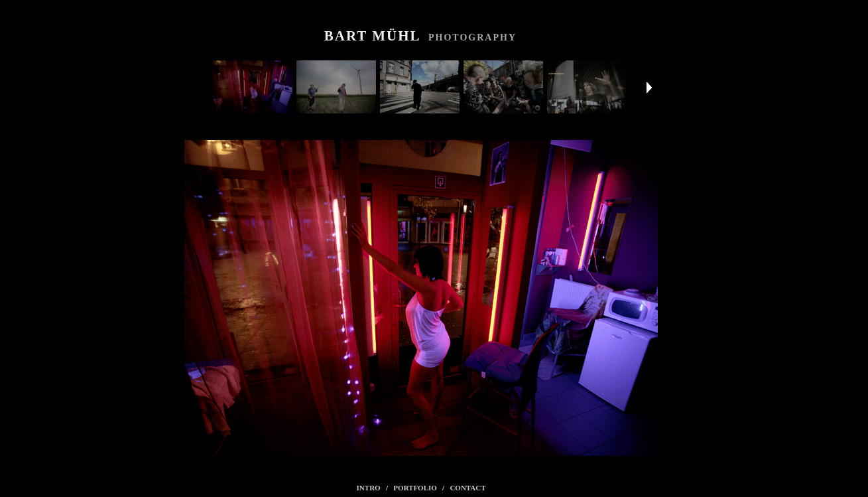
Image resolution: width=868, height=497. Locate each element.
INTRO (369, 488)
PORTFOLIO (415, 488)
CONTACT (467, 488)
